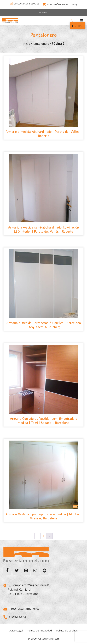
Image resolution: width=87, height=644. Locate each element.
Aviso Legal (16, 630)
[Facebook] (7, 571)
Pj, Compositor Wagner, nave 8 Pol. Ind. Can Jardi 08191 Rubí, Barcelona (28, 589)
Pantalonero (41, 44)
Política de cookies (67, 630)
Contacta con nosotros (26, 4)
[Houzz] (44, 571)
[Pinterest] (26, 571)
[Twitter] (17, 571)
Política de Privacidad (39, 630)
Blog (75, 4)
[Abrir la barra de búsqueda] (71, 20)
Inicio (27, 44)
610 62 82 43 (17, 617)
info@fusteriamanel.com (25, 609)
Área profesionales (55, 4)
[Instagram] (35, 571)
